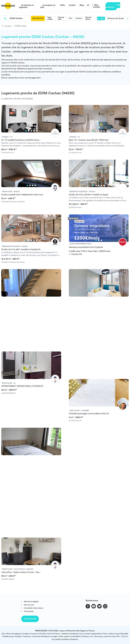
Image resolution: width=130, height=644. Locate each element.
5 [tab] (37, 131)
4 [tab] (34, 131)
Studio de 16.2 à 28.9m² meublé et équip (88, 195)
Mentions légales (31, 602)
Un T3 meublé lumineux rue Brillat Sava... (21, 140)
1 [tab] (26, 131)
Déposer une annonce (113, 6)
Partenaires (29, 611)
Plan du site (29, 605)
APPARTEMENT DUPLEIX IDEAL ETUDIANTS (22, 386)
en (88, 5)
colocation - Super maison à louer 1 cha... (21, 572)
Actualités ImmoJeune (33, 608)
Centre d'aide (30, 619)
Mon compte (96, 6)
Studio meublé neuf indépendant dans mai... (23, 195)
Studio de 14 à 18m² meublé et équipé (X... (22, 249)
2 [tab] (29, 131)
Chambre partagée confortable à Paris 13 (89, 414)
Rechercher (38, 18)
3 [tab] (31, 131)
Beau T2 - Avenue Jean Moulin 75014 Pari (89, 140)
